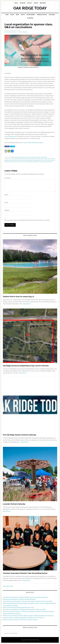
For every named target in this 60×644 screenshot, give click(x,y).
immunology (34, 159)
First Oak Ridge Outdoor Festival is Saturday (20, 435)
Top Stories (44, 157)
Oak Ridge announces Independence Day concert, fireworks (26, 366)
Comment (8, 178)
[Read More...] (27, 304)
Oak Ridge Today (30, 8)
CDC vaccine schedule (17, 159)
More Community (8, 586)
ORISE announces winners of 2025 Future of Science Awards (20, 620)
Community (14, 157)
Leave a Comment (23, 32)
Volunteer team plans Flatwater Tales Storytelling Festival (25, 573)
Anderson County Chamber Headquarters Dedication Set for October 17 (24, 618)
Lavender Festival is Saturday (14, 504)
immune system (27, 159)
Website (7, 210)
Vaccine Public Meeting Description (33, 143)
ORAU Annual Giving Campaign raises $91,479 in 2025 (18, 607)
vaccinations (49, 162)
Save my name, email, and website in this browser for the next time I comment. (27, 220)
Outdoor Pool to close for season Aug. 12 (18, 297)
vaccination (42, 162)
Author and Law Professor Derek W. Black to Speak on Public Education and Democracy (28, 616)
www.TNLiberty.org (10, 136)
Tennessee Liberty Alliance (40, 160)
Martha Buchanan (16, 160)
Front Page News (21, 157)
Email (6, 202)
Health (28, 157)
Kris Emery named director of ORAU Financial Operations (19, 599)
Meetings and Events (35, 157)
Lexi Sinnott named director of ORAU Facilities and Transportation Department (26, 597)
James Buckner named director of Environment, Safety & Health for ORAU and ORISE (27, 601)
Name (7, 195)
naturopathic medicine (27, 160)
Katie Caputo (41, 159)
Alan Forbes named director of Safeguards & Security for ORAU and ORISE (24, 610)
